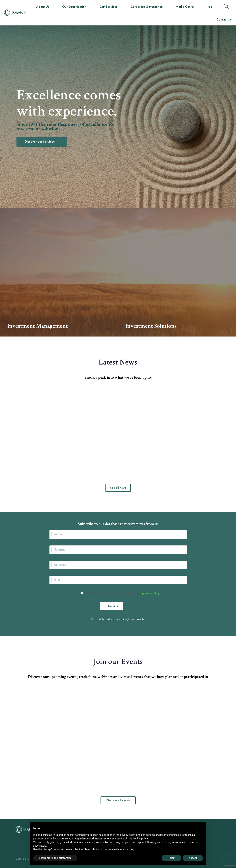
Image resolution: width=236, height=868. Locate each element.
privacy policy (150, 593)
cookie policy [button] (140, 839)
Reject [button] (172, 858)
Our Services (108, 7)
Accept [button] (193, 858)
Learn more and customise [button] (55, 858)
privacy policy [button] (128, 835)
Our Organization (74, 7)
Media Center (185, 7)
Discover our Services (40, 142)
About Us (43, 7)
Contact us (224, 19)
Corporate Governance (147, 7)
